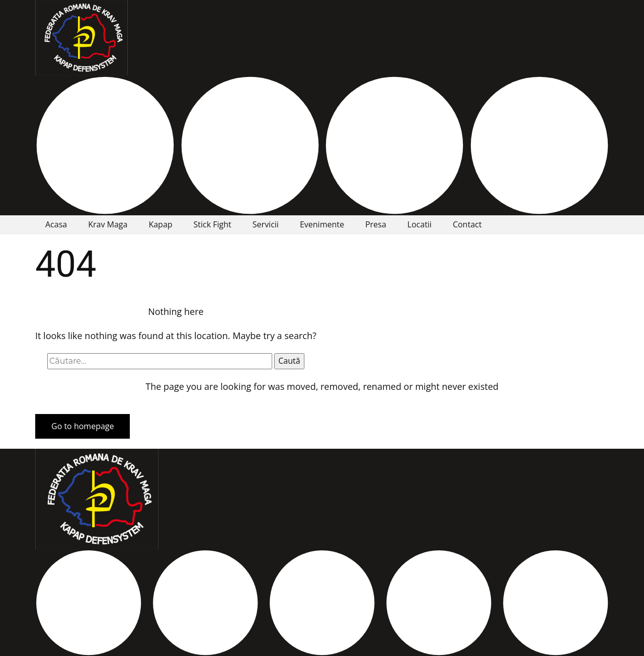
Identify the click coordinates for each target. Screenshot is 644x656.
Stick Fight (213, 224)
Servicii (266, 224)
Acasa (56, 224)
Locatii (420, 224)
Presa (376, 224)
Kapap (160, 224)
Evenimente (322, 224)
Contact (467, 224)
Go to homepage (83, 426)
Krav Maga (108, 224)
